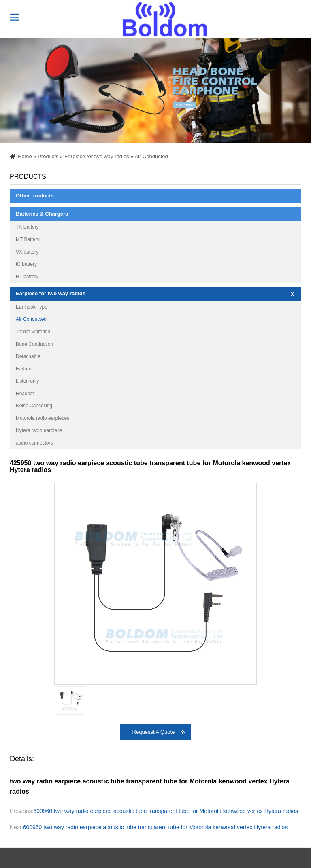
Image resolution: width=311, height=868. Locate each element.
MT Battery (28, 239)
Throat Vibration (33, 332)
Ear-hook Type (32, 307)
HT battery (27, 277)
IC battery (26, 264)
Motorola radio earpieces (43, 418)
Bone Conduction (34, 344)
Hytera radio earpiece (39, 430)
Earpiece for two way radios (97, 156)
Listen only (27, 381)
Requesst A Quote (154, 732)
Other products (35, 196)
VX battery (27, 252)
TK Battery (27, 227)
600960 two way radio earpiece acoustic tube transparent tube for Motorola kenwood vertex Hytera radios (166, 811)
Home (25, 156)
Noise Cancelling (34, 406)
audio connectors (34, 443)
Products (48, 156)
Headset (25, 394)
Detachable (28, 356)
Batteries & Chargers (42, 214)
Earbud (24, 369)
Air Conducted (151, 156)
